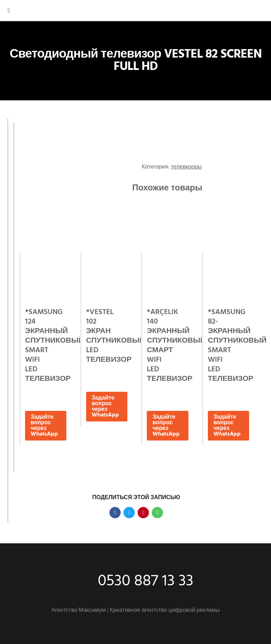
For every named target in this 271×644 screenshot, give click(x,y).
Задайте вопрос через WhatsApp (44, 426)
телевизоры (186, 167)
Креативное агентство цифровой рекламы (165, 610)
